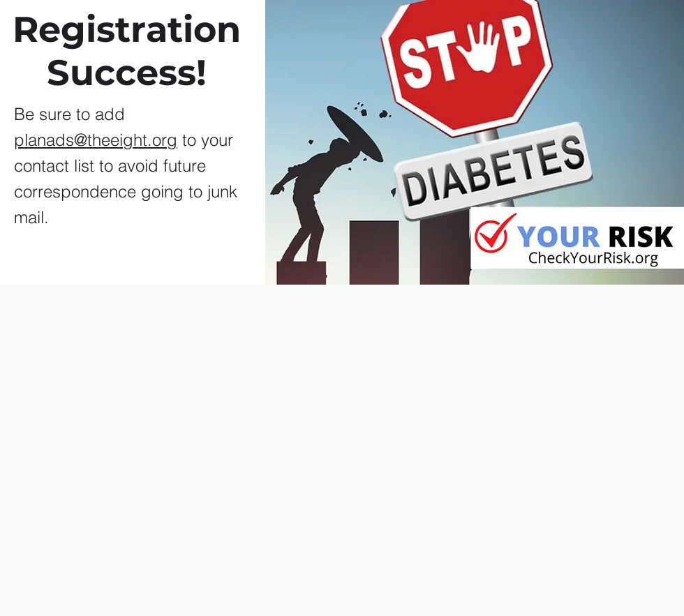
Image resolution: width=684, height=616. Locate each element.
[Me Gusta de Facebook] (323, 564)
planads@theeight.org (96, 140)
